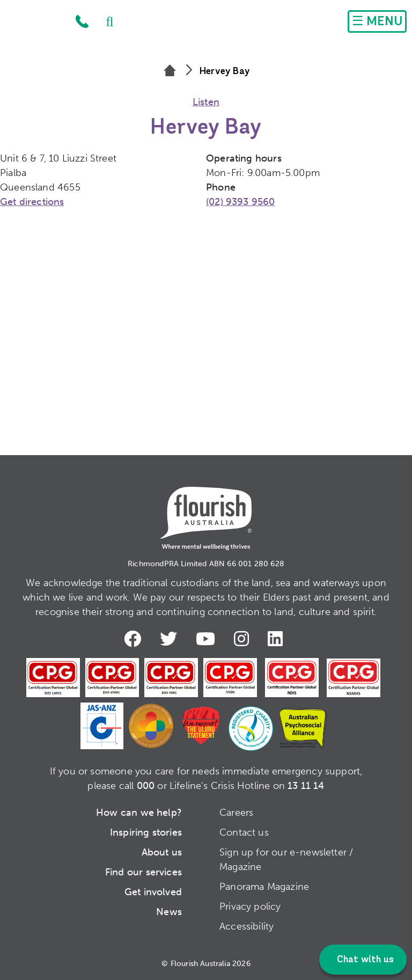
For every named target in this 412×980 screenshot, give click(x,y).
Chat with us (364, 960)
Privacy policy (250, 906)
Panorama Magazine (264, 887)
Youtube (208, 639)
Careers (236, 813)
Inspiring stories (146, 832)
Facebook (135, 639)
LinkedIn (277, 639)
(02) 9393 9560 (241, 202)
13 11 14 (306, 786)
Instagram (244, 639)
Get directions (32, 202)
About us (162, 852)
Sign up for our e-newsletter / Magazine (286, 860)
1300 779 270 (82, 21)
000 (146, 786)
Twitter (171, 639)
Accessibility (247, 926)
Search (105, 21)
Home (36, 24)
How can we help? (139, 813)
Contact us (244, 832)
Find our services (144, 872)
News (169, 912)
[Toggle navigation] (377, 21)
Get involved (153, 892)
